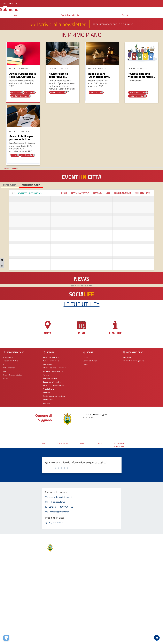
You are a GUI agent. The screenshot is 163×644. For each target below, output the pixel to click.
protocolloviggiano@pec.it (99, 594)
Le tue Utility (82, 304)
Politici (6, 371)
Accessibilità (98, 631)
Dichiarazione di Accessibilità (139, 590)
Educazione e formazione (52, 382)
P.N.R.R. (131, 593)
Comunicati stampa (90, 361)
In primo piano (82, 35)
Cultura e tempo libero (51, 361)
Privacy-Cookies (67, 631)
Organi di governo (10, 357)
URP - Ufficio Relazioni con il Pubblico (38, 432)
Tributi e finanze (49, 389)
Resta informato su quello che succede (113, 24)
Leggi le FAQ (133, 583)
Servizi (30, 575)
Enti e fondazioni (9, 368)
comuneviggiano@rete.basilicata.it (103, 597)
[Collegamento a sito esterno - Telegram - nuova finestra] (99, 610)
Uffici (5, 364)
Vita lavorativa (48, 364)
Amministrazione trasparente (133, 361)
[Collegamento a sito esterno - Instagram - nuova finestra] (95, 610)
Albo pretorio (128, 357)
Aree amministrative (11, 361)
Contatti (94, 575)
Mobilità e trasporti (50, 378)
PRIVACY (44, 444)
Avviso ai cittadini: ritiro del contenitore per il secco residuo (140, 77)
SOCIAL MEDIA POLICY (63, 444)
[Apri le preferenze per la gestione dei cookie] (6, 638)
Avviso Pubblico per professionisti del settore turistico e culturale (21, 141)
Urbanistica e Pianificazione (53, 371)
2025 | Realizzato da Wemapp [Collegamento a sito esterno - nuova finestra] (11, 642)
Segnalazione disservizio (137, 586)
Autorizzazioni (48, 400)
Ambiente (47, 393)
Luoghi (6, 378)
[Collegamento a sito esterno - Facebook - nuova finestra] (92, 610)
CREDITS (82, 444)
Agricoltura (47, 403)
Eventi (85, 364)
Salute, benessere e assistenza (54, 396)
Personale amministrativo (13, 375)
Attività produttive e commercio (55, 368)
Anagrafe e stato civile (51, 357)
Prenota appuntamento (137, 579)
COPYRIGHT (100, 444)
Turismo (46, 375)
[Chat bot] (157, 638)
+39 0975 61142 (96, 590)
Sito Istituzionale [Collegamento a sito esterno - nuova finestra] (10, 3)
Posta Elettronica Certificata (35, 429)
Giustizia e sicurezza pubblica (54, 385)
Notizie (86, 357)
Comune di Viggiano (44, 418)
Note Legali (79, 631)
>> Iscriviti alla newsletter (58, 24)
